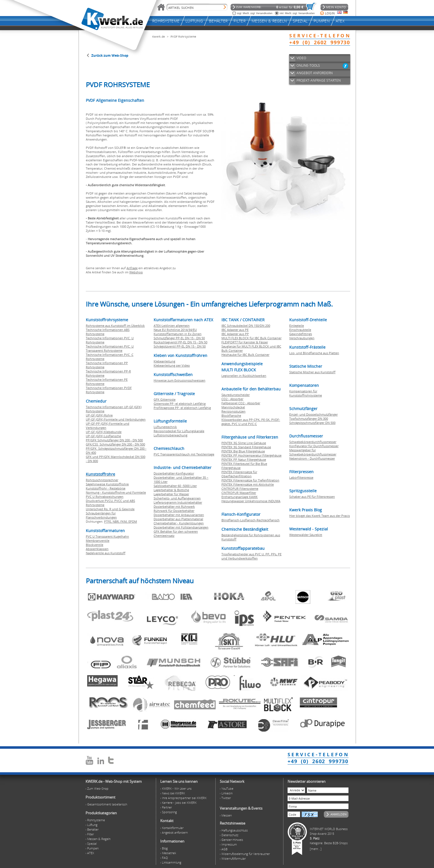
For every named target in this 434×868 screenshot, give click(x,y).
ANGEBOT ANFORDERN (315, 73)
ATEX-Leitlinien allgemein (172, 326)
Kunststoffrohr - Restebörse (106, 488)
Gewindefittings (301, 334)
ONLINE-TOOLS (308, 65)
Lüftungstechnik (165, 427)
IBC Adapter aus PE (235, 330)
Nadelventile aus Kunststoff (106, 553)
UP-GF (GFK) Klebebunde (104, 432)
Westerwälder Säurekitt (306, 535)
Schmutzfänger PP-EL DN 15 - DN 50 (179, 338)
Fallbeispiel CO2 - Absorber (241, 403)
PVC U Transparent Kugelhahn (107, 536)
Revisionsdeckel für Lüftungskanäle (179, 431)
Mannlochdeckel (233, 407)
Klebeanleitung (164, 361)
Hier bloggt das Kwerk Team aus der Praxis (320, 516)
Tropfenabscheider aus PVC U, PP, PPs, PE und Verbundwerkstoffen (251, 556)
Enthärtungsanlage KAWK (240, 497)
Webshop (136, 272)
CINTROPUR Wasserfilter (239, 493)
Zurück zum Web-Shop (110, 55)
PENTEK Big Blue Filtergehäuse (243, 451)
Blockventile (95, 545)
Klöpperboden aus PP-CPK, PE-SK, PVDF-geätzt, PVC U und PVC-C (251, 422)
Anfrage (132, 268)
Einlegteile (297, 326)
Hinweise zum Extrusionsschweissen (179, 380)
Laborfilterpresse (301, 477)
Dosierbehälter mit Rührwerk (174, 506)
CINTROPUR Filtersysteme (240, 489)
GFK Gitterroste (165, 399)
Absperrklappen (97, 549)
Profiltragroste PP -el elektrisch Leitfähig (182, 408)
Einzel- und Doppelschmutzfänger (313, 414)
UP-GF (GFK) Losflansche (103, 436)
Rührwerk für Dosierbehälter (174, 511)
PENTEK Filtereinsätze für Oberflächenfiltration (239, 474)
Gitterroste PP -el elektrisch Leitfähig (180, 404)
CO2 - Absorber (232, 399)
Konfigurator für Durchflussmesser (314, 446)
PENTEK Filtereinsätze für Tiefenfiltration (250, 480)
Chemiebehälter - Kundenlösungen (179, 523)
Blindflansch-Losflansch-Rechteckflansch (250, 520)
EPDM (133, 521)
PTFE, (108, 521)
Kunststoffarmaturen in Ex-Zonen (178, 334)
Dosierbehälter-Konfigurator (174, 473)
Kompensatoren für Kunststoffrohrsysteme (306, 393)
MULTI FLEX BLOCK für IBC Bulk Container (251, 338)
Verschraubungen (302, 338)
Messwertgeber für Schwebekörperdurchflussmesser (313, 452)
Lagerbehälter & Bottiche (171, 490)
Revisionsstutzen (233, 411)
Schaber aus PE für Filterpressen (312, 497)
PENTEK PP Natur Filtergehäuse (244, 459)
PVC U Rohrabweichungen (105, 497)
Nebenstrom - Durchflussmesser (312, 458)
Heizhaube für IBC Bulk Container (245, 355)
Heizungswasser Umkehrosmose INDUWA (251, 501)
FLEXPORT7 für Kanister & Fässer (245, 342)
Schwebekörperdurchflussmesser (313, 442)
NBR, (117, 521)
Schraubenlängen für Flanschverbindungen (101, 515)
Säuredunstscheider (236, 395)
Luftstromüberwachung (170, 435)
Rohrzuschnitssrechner (102, 480)
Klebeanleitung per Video (172, 365)
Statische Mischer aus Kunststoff (312, 372)
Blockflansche (231, 415)
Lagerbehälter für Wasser (171, 494)
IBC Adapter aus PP (235, 334)
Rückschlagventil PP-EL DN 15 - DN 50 (180, 342)
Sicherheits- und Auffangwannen (177, 498)
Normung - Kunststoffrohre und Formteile (116, 492)
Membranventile (98, 541)
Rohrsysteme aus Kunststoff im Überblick (115, 326)
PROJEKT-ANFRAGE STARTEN (319, 80)
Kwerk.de (159, 37)
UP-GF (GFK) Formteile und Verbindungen (116, 419)
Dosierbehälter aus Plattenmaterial (178, 519)
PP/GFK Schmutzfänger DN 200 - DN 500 (114, 440)
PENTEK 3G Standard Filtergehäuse (246, 447)
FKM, (124, 521)
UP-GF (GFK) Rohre (99, 415)
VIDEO (301, 58)
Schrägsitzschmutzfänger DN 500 (312, 423)
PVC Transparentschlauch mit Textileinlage (184, 454)
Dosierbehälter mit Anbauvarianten (179, 515)
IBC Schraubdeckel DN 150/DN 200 (246, 326)
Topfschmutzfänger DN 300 (309, 419)
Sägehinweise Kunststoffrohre (107, 484)
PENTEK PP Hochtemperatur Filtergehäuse (251, 455)
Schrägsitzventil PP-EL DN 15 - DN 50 (180, 346)
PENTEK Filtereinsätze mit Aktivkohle (248, 484)
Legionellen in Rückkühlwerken (244, 376)
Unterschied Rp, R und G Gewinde (110, 509)
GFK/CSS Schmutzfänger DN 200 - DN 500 (115, 444)
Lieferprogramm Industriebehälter (178, 502)
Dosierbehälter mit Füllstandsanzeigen (181, 527)
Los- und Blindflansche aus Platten (314, 353)
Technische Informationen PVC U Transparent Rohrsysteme (110, 348)
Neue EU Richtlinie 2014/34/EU (175, 330)
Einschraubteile (300, 330)
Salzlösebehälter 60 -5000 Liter (175, 486)
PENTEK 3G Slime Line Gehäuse (244, 443)
